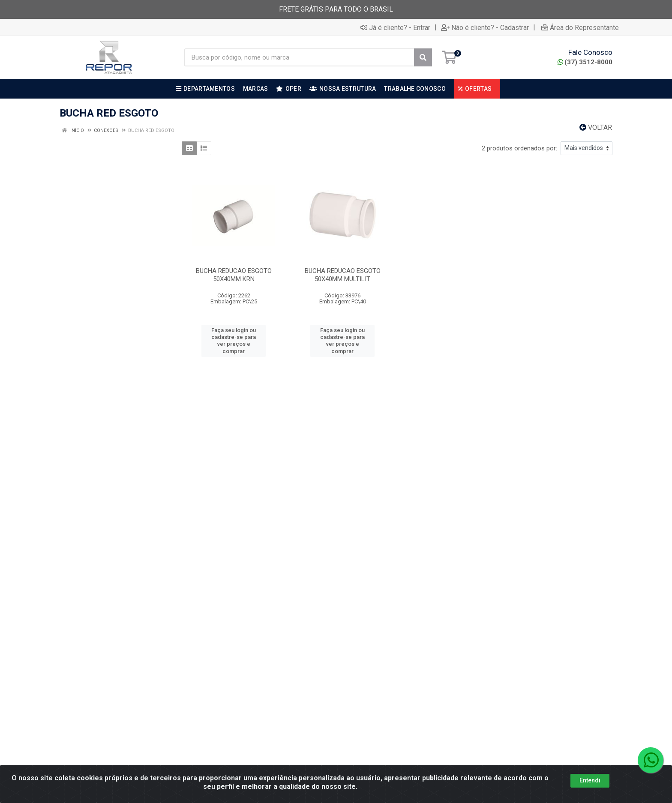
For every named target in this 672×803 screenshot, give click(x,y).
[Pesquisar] (423, 57)
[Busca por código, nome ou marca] (299, 57)
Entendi (590, 780)
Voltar (596, 127)
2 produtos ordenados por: (519, 148)
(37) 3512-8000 (585, 62)
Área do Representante (580, 27)
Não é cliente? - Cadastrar (485, 27)
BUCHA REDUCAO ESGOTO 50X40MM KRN (234, 275)
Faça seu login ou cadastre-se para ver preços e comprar (234, 341)
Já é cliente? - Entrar (395, 27)
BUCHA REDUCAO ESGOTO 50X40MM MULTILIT (343, 275)
